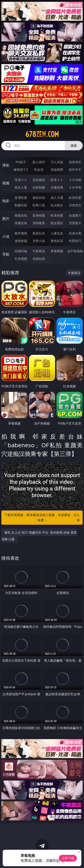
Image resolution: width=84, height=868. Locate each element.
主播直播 (57, 187)
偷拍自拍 (39, 198)
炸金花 (39, 170)
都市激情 (21, 233)
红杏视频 (21, 259)
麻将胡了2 (21, 170)
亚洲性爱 (21, 198)
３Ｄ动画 (75, 180)
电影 (6, 201)
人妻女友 (57, 233)
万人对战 (57, 162)
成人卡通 (57, 198)
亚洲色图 (39, 215)
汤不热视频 (75, 251)
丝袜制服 (39, 187)
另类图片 (75, 223)
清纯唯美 (39, 223)
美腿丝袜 (21, 223)
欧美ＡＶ (57, 180)
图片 (6, 219)
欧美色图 (57, 215)
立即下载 (68, 858)
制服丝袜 (21, 205)
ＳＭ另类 (75, 187)
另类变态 (75, 205)
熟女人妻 (21, 187)
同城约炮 (21, 251)
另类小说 (39, 241)
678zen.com (42, 134)
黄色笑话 (57, 241)
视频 (6, 183)
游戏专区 (75, 162)
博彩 (6, 165)
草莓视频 (57, 251)
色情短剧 (39, 259)
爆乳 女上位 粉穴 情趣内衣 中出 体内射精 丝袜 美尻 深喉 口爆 (39, 536)
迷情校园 (21, 241)
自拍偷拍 (39, 180)
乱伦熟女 (57, 205)
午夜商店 (39, 251)
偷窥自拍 (21, 215)
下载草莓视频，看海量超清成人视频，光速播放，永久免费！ (43, 518)
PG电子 (21, 162)
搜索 (74, 145)
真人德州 (39, 162)
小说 (6, 236)
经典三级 (39, 205)
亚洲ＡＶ (21, 180)
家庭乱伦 (39, 233)
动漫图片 (75, 215)
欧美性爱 (75, 198)
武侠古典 (75, 233)
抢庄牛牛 (75, 170)
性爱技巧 (75, 241)
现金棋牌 (57, 170)
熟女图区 (57, 223)
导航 (6, 254)
